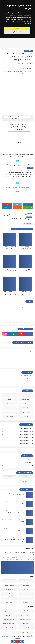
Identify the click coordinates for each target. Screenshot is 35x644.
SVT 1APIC (26, 477)
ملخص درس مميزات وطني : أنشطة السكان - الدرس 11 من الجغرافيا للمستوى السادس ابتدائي (14, 540)
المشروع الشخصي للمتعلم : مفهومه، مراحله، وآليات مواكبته (26, 293)
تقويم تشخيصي (26, 399)
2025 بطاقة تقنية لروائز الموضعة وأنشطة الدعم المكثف (17, 177)
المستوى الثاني (26, 585)
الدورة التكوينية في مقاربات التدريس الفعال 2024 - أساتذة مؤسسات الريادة (18, 554)
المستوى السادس (9, 590)
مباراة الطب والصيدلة (26, 628)
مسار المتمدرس (27, 384)
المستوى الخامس (9, 585)
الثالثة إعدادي (28, 460)
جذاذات (26, 404)
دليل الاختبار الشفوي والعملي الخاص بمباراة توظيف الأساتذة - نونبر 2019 (17, 72)
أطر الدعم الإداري (26, 611)
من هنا (18, 161)
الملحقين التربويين (9, 615)
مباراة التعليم (28, 51)
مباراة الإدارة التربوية (9, 619)
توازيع (9, 399)
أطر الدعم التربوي (9, 611)
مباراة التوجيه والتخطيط (9, 624)
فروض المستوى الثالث (26, 431)
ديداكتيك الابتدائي (26, 408)
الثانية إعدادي (28, 466)
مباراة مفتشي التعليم (9, 628)
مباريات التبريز (26, 632)
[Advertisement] (17, 95)
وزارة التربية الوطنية (26, 381)
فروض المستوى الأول (26, 428)
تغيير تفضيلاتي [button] (17, 32)
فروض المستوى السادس (25, 444)
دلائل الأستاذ (9, 404)
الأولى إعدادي (28, 463)
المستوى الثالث (9, 581)
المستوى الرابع (26, 590)
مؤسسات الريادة (26, 412)
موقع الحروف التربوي (26, 376)
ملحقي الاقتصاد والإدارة (9, 632)
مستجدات (26, 417)
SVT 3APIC (26, 481)
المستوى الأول (26, 581)
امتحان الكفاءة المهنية (9, 395)
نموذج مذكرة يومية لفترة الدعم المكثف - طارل (19, 172)
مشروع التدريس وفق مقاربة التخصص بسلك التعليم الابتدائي (26, 249)
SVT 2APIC (9, 477)
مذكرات (9, 412)
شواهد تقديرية (9, 408)
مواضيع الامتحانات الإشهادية (24, 378)
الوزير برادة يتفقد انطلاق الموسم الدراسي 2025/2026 (18, 175)
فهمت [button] (17, 28)
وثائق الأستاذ (9, 417)
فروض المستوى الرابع (26, 440)
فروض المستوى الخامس (25, 437)
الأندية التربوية (26, 395)
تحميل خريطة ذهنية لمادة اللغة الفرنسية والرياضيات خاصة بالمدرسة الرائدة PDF (17, 170)
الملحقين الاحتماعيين (26, 615)
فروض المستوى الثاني (26, 434)
